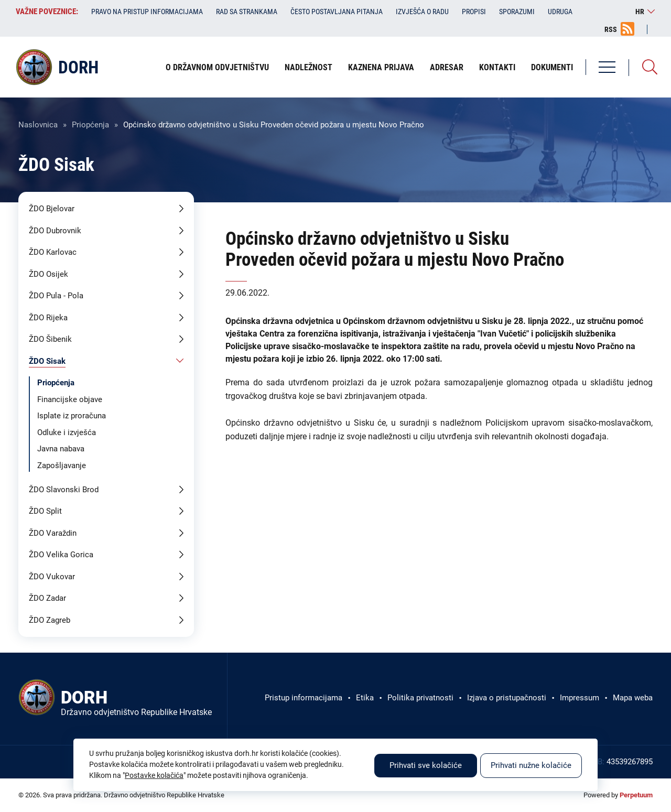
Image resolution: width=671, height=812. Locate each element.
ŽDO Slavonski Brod (64, 490)
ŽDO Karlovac (53, 252)
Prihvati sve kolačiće (426, 765)
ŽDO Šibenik (50, 339)
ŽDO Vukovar (52, 577)
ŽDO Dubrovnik (55, 231)
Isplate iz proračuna (72, 416)
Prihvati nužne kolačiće (531, 765)
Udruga (560, 12)
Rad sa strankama (247, 12)
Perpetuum (636, 795)
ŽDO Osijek (48, 274)
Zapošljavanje (62, 465)
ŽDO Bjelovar (52, 209)
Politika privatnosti (420, 698)
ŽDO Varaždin (53, 533)
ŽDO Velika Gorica (61, 555)
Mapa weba (633, 698)
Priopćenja (90, 125)
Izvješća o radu (422, 12)
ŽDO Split (45, 511)
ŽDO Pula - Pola (56, 296)
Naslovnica (38, 125)
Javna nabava (61, 449)
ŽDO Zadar (47, 598)
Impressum (580, 698)
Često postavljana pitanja (337, 12)
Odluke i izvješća (67, 432)
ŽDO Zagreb (50, 620)
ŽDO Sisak (47, 361)
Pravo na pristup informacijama (147, 12)
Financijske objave (70, 399)
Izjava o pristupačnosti (507, 698)
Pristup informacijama (304, 698)
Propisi (474, 12)
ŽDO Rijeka (48, 318)
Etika (365, 698)
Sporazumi (517, 12)
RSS (611, 29)
